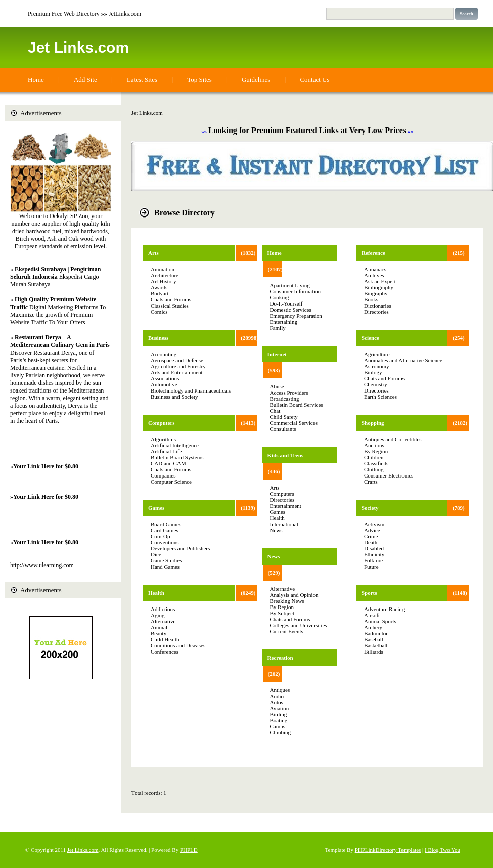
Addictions (163, 609)
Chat (275, 411)
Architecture (165, 275)
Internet (277, 354)
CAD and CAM (168, 463)
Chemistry (376, 384)
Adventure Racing (384, 609)
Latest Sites (142, 80)
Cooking (280, 297)
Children (374, 457)
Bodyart (160, 293)
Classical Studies (170, 306)
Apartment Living (290, 285)
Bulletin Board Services (297, 405)
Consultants (283, 429)
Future (371, 567)
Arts (153, 253)
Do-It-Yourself (286, 303)
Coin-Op (161, 536)
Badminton (376, 633)
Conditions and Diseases (178, 645)
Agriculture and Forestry (178, 366)
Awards (159, 287)
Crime (371, 536)
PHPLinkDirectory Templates (388, 850)
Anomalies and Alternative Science (403, 360)
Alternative (163, 621)
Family (278, 328)
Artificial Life (166, 451)
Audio (277, 696)
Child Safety (284, 417)
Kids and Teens (286, 455)
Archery (373, 627)
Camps (278, 726)
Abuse (277, 386)
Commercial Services (294, 423)
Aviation (280, 708)
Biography (376, 293)
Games (156, 508)
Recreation (280, 658)
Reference (373, 253)
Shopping (373, 423)
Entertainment (286, 506)
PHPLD (189, 850)
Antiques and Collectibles (393, 439)
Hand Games (165, 567)
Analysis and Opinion (294, 595)
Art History (163, 281)
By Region (282, 607)
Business (158, 338)
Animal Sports (380, 621)
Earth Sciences (380, 397)
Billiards (374, 652)
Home (36, 80)
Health (156, 593)
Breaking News (287, 601)
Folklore (373, 560)
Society (370, 508)
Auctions (374, 445)
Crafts (371, 482)
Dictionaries (378, 306)
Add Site (85, 80)
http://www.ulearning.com (42, 565)
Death (371, 542)
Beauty (159, 633)
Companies (163, 475)
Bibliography (379, 287)
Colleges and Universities (299, 625)
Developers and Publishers (180, 548)
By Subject (282, 613)
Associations (165, 378)
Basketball (376, 645)
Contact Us (315, 80)
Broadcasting (285, 399)
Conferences (165, 652)
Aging (158, 615)
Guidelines (256, 80)
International (284, 524)
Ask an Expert (380, 281)
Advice (372, 530)
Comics (159, 312)
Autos (277, 702)
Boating (279, 720)
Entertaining (284, 322)
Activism (374, 524)
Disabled (374, 548)
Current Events (287, 631)
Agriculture (377, 354)
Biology (373, 372)
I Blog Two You (442, 850)
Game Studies (166, 560)
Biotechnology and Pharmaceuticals (191, 390)
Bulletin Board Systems (177, 457)
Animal (159, 627)
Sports (369, 593)
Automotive (164, 384)
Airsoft (372, 615)
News (276, 530)
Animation (163, 269)
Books (371, 299)
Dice (156, 554)
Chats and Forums (171, 299)
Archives (374, 275)
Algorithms (163, 439)
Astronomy (377, 366)
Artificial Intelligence (175, 445)
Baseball (374, 639)
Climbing (281, 732)
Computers (162, 423)
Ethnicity (374, 554)
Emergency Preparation (296, 316)
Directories (282, 500)
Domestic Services (291, 310)
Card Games (165, 530)
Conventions (165, 542)
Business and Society (174, 397)
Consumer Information (296, 291)
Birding (279, 714)
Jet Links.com (78, 47)
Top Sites (199, 80)
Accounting (164, 354)
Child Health (165, 639)
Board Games (166, 524)
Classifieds (376, 463)
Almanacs (375, 269)
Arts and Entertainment (177, 372)
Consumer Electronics (389, 475)
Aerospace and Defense (177, 360)
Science (370, 338)
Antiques (280, 690)
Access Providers (289, 393)
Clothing (374, 469)
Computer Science (171, 482)
